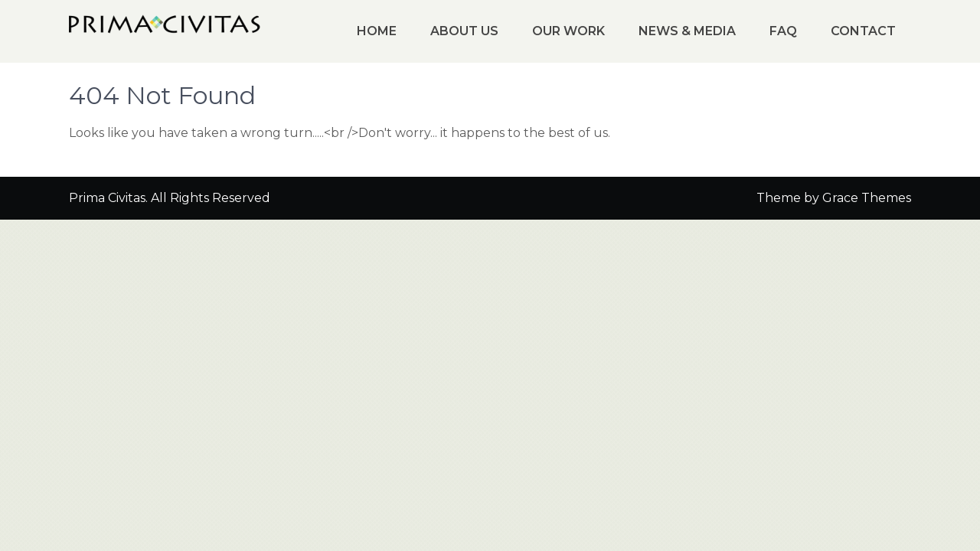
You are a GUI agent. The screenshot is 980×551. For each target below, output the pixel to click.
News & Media (687, 31)
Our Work (568, 31)
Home (377, 31)
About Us (464, 31)
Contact (863, 31)
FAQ (783, 31)
